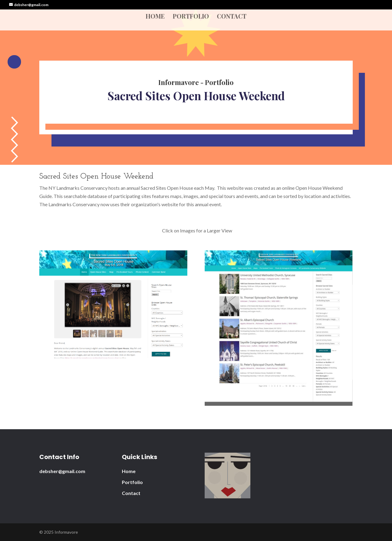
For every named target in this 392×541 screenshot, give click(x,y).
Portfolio (191, 17)
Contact (232, 17)
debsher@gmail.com (62, 471)
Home (155, 17)
